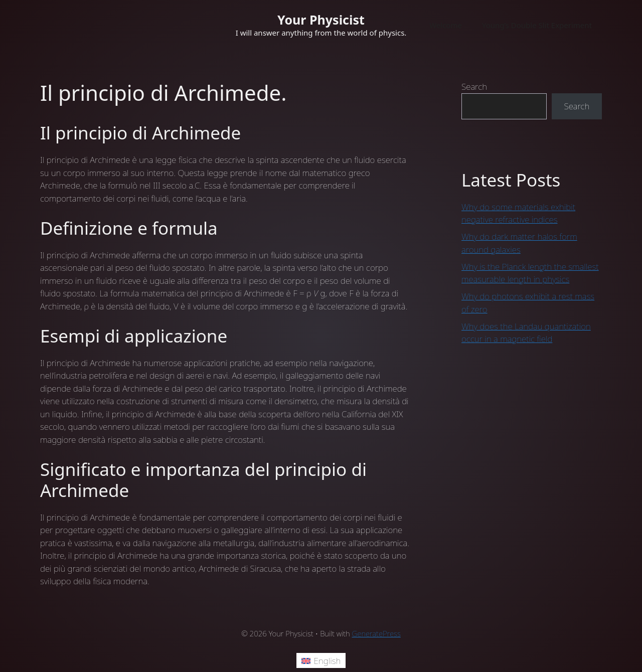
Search (474, 87)
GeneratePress (376, 633)
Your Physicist (321, 20)
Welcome (446, 25)
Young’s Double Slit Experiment (537, 25)
